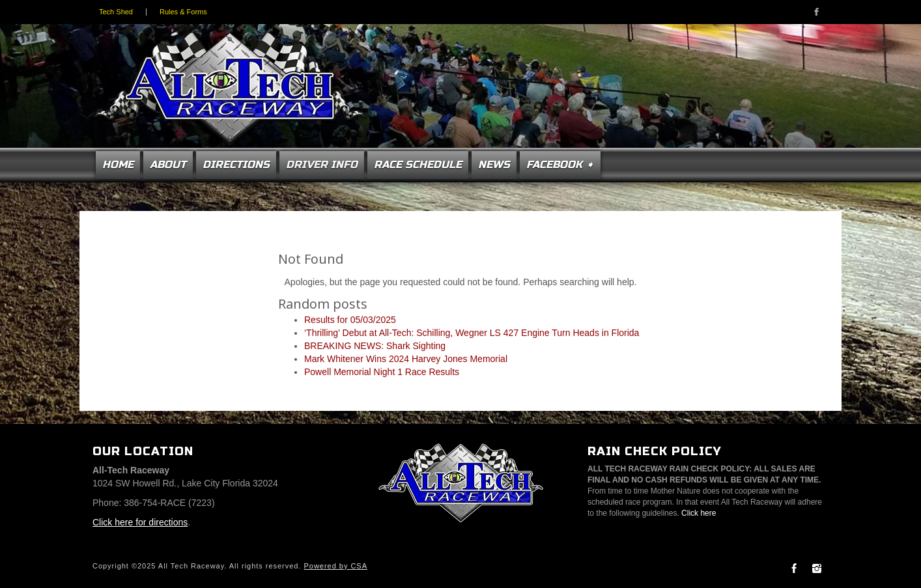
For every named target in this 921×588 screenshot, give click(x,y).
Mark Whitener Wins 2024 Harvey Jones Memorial (406, 359)
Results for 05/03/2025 (350, 320)
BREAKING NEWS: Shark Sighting (375, 346)
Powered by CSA (336, 566)
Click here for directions (140, 522)
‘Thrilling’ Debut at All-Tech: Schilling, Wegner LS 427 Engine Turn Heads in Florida (472, 333)
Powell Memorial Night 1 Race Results (382, 372)
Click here (699, 513)
